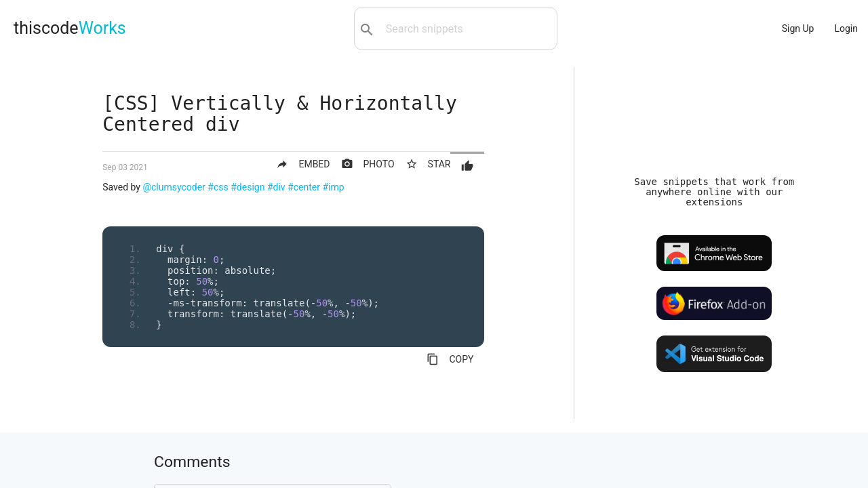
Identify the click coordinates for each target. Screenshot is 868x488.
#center (304, 187)
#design (248, 187)
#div (276, 187)
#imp (333, 187)
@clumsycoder (174, 187)
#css (218, 187)
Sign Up (798, 28)
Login (846, 28)
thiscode (70, 28)
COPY (450, 359)
